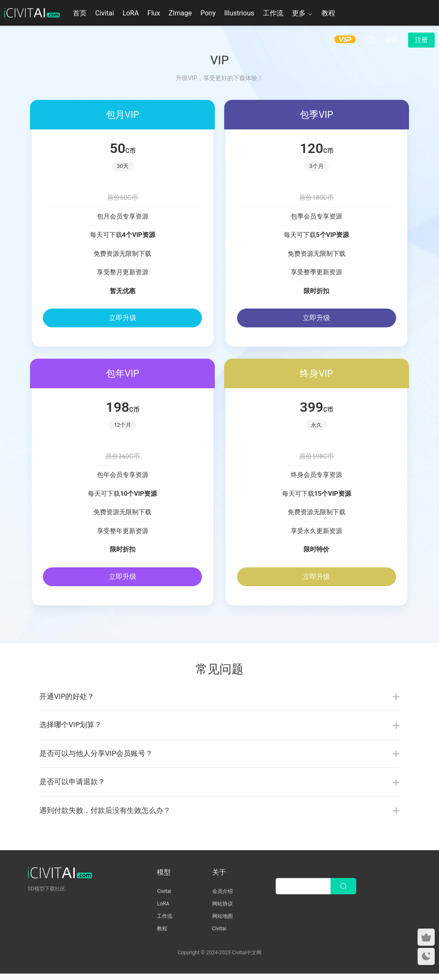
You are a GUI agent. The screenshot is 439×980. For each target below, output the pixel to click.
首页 (80, 13)
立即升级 (123, 318)
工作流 (273, 13)
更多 (299, 13)
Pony (208, 13)
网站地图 (223, 923)
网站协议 (223, 910)
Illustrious (239, 13)
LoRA (131, 13)
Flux (154, 13)
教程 (328, 13)
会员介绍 (223, 898)
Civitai (105, 13)
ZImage (180, 13)
